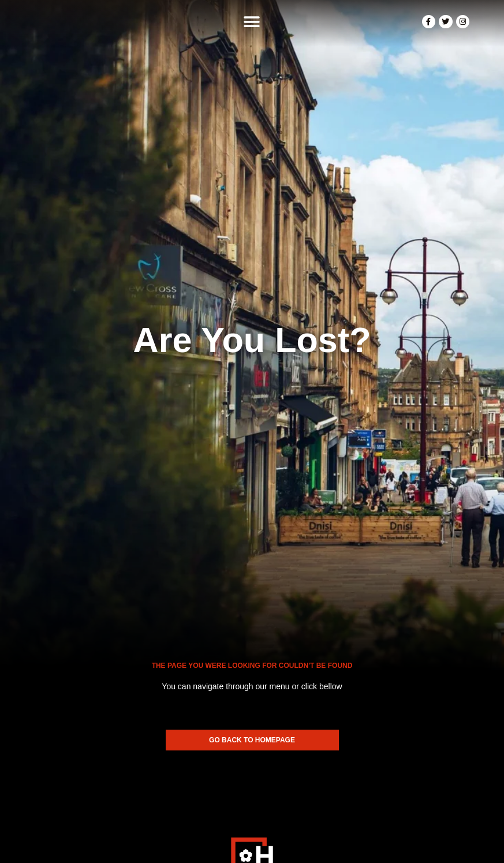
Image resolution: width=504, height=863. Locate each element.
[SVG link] (252, 769)
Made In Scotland (252, 852)
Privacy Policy (325, 840)
